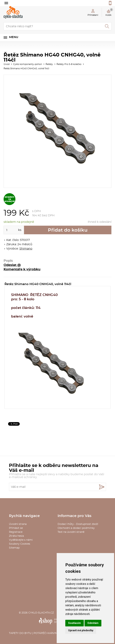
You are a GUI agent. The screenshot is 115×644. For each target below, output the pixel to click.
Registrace (16, 532)
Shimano (26, 249)
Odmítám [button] (93, 623)
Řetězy (49, 64)
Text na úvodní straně (71, 532)
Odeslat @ (12, 265)
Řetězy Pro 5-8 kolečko (69, 64)
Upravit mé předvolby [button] (81, 630)
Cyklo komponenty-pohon (28, 64)
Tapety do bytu (20, 633)
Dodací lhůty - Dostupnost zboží (78, 524)
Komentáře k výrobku (22, 269)
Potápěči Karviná (46, 633)
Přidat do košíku (68, 230)
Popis (8, 261)
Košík (109, 12)
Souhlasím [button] (75, 623)
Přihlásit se (16, 528)
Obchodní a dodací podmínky (76, 528)
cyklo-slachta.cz (41, 613)
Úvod (7, 64)
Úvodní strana (18, 524)
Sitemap (14, 548)
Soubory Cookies (20, 544)
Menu (14, 37)
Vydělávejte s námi (21, 540)
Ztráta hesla (16, 536)
